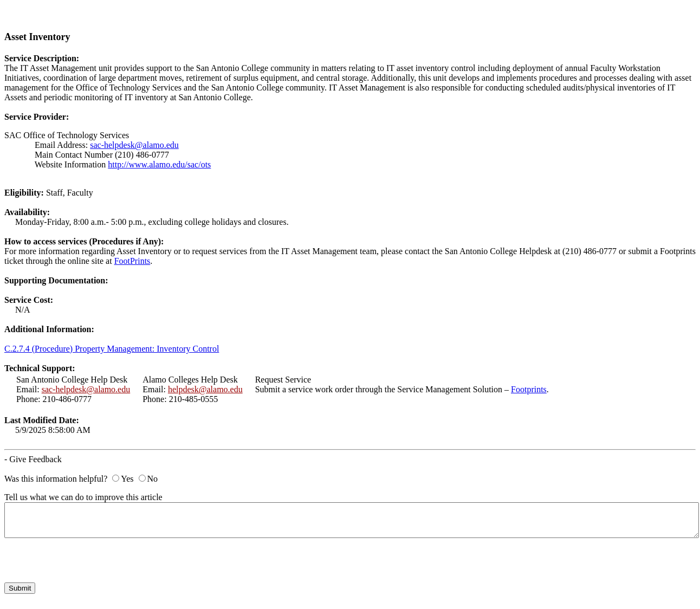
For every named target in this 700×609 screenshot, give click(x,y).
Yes (127, 479)
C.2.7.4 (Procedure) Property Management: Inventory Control (112, 349)
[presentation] (87, 561)
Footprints (529, 389)
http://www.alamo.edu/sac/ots (159, 164)
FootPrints (132, 261)
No (153, 479)
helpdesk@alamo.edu (205, 389)
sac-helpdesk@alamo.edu (134, 145)
